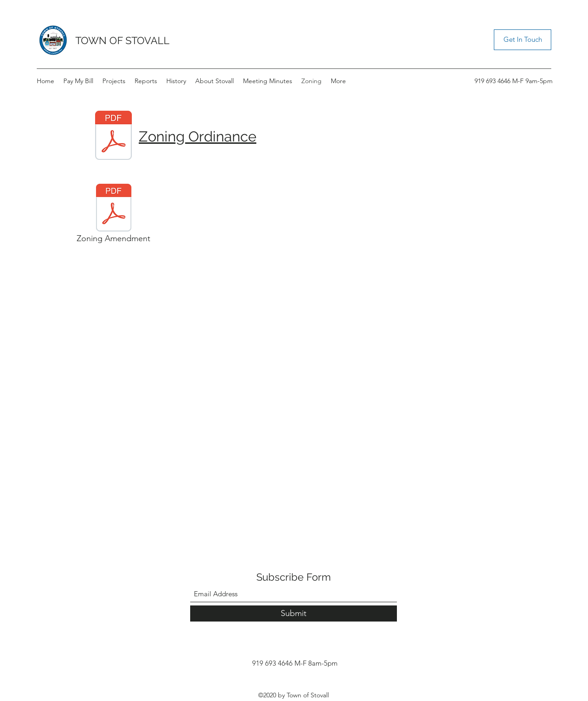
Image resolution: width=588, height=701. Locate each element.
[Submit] (294, 613)
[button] (523, 40)
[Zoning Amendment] (113, 216)
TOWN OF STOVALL (122, 40)
